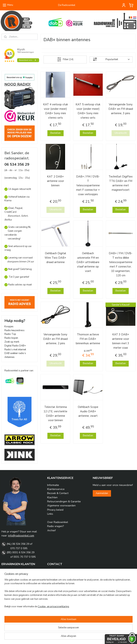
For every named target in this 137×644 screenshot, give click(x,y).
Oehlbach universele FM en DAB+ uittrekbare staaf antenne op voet (88, 262)
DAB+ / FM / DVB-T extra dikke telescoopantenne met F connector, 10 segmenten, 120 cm (121, 264)
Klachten (52, 497)
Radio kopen (11, 338)
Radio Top (10, 334)
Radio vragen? (56, 526)
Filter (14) (65, 59)
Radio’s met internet (15, 350)
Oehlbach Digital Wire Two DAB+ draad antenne (55, 258)
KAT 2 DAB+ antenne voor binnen (56, 181)
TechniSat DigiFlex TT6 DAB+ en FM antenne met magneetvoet (121, 183)
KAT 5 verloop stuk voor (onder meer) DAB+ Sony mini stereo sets (88, 111)
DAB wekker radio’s (15, 353)
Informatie (53, 485)
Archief (51, 530)
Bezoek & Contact (58, 493)
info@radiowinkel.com (21, 536)
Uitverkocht (121, 133)
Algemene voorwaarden (61, 506)
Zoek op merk (12, 342)
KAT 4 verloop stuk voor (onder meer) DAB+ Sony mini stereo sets (56, 111)
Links (50, 514)
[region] (44, 623)
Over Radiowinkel (58, 522)
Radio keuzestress (14, 330)
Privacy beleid (55, 510)
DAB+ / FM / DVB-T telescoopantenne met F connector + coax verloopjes (88, 185)
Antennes (9, 357)
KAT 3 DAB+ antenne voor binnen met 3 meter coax (121, 341)
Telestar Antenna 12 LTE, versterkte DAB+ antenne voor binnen (55, 414)
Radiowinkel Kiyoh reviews (17, 571)
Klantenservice (56, 489)
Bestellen (56, 133)
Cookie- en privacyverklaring (53, 638)
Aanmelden (102, 493)
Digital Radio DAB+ (15, 346)
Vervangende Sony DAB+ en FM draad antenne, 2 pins (55, 339)
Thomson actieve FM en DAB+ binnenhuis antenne (88, 339)
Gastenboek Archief (13, 575)
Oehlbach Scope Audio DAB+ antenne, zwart (88, 411)
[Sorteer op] (111, 59)
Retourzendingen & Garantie (64, 501)
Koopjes (9, 327)
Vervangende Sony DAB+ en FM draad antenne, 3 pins (121, 109)
